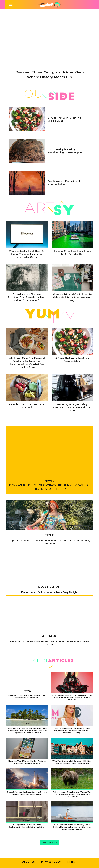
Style (49, 535)
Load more (50, 843)
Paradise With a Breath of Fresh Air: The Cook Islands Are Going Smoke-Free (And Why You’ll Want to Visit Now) (27, 730)
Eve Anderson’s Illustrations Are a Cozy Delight (50, 592)
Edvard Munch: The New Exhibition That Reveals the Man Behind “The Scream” (27, 297)
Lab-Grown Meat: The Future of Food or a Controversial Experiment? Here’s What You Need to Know (27, 362)
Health (72, 820)
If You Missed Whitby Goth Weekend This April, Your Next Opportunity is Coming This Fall (72, 698)
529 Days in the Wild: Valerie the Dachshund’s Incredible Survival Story (49, 643)
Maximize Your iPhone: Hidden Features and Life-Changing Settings (27, 762)
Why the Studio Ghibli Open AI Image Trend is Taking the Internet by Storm (27, 254)
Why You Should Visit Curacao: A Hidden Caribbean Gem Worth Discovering (72, 762)
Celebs (72, 724)
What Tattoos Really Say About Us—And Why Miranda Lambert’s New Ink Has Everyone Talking (72, 730)
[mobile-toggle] (11, 4)
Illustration (49, 587)
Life (27, 757)
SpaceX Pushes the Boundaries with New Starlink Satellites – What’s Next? (27, 793)
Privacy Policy (51, 862)
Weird (72, 691)
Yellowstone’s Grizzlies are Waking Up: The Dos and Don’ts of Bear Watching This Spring (72, 794)
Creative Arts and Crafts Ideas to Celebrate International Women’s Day (72, 297)
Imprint (72, 862)
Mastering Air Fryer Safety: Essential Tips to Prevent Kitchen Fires (72, 407)
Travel (49, 481)
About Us (29, 862)
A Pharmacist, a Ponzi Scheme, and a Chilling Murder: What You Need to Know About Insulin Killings (72, 827)
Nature (72, 788)
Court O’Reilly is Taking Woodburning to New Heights (65, 151)
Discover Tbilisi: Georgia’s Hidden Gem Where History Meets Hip (50, 487)
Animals (49, 636)
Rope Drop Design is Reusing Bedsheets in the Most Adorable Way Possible (49, 542)
